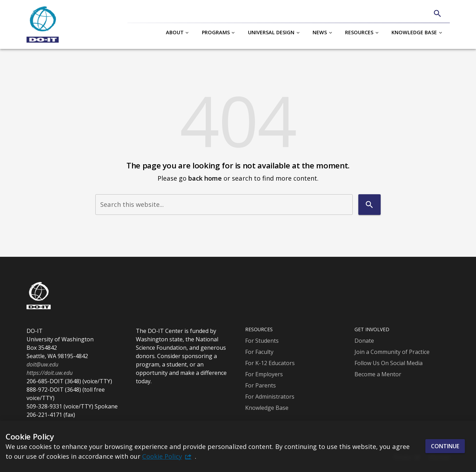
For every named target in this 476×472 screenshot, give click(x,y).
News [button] (320, 32)
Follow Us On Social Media (389, 363)
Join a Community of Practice (392, 352)
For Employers (264, 374)
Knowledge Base (267, 408)
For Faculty (259, 352)
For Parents (261, 385)
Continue (445, 446)
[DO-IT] (43, 24)
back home (205, 178)
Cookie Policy (162, 456)
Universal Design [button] (271, 32)
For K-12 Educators (270, 363)
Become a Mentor (378, 374)
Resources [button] (359, 32)
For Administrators (270, 397)
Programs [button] (216, 32)
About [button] (175, 32)
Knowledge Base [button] (414, 32)
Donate (364, 341)
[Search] (437, 13)
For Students (262, 341)
